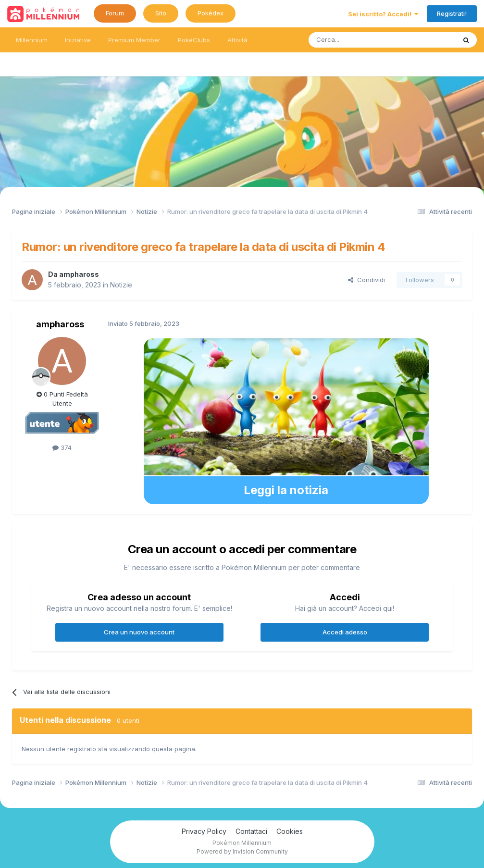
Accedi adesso (345, 632)
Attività (237, 40)
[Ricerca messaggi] (359, 40)
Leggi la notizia (286, 490)
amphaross (79, 274)
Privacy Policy (204, 831)
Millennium (32, 40)
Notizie (121, 285)
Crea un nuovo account (139, 632)
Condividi (366, 280)
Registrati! (452, 13)
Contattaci (251, 831)
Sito (161, 13)
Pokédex (211, 13)
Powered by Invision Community (242, 851)
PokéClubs (194, 40)
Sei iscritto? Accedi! (383, 14)
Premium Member (134, 40)
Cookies (290, 831)
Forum (115, 13)
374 (62, 447)
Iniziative (78, 40)
